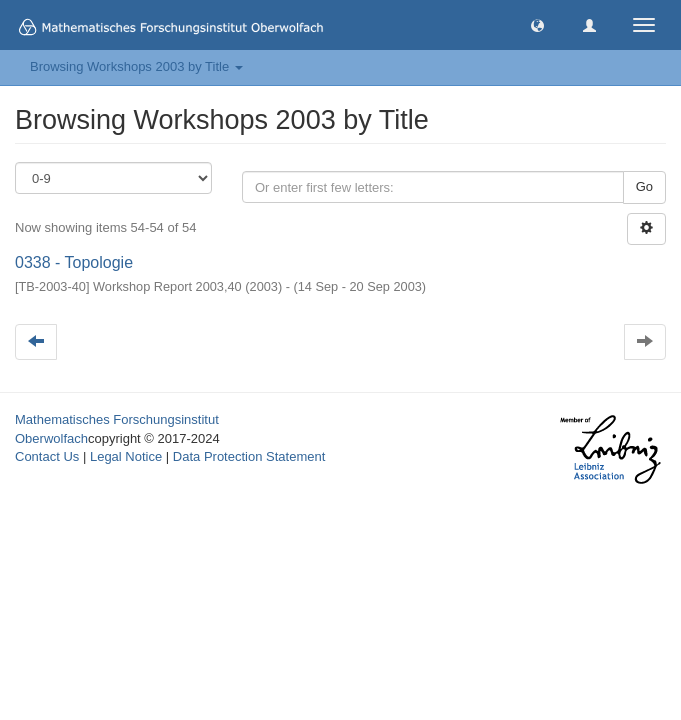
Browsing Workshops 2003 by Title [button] (136, 66)
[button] (537, 24)
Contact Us (47, 456)
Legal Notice (126, 456)
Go (644, 186)
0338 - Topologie (74, 262)
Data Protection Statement (249, 456)
